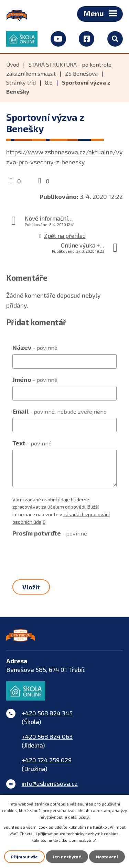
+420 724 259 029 (47, 760)
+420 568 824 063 (47, 736)
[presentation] (64, 553)
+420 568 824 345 (47, 713)
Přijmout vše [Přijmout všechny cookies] (24, 857)
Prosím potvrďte (50, 533)
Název (35, 347)
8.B (49, 82)
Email (60, 411)
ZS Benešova (81, 73)
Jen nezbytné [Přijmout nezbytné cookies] (67, 857)
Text (32, 443)
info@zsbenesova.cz (50, 783)
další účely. (79, 817)
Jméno (35, 379)
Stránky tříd (21, 82)
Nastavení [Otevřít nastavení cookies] (107, 857)
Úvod (13, 64)
